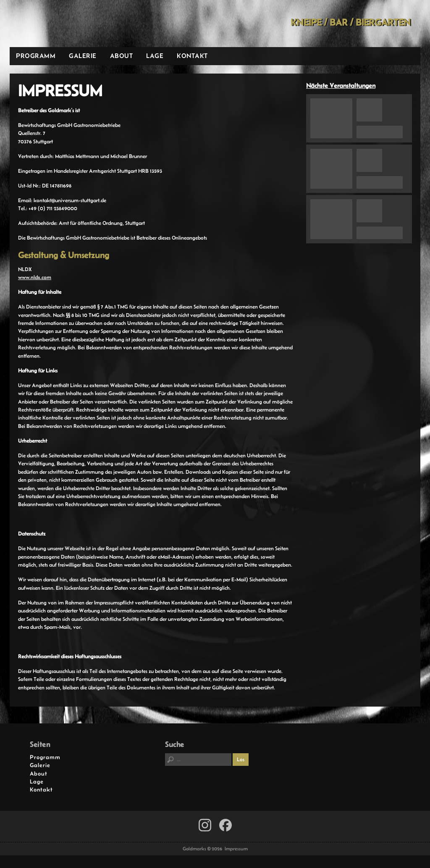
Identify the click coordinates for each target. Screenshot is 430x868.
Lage (155, 56)
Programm (36, 56)
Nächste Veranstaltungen (341, 86)
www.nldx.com (35, 277)
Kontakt (192, 56)
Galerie (83, 56)
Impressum (236, 849)
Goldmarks (70, 24)
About (122, 56)
